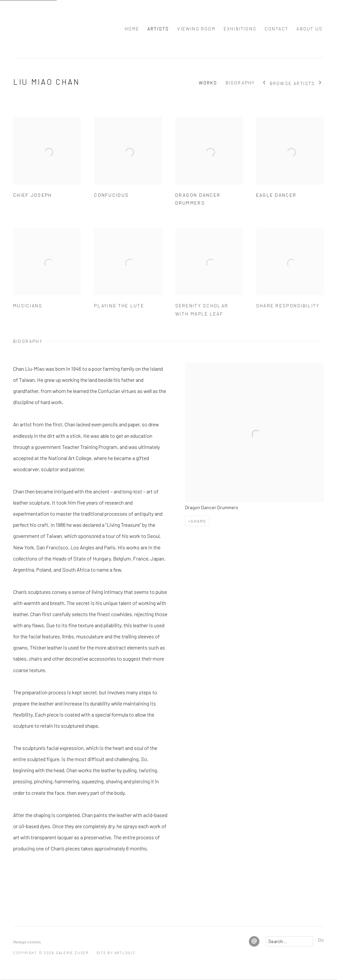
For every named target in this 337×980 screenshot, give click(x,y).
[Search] (290, 941)
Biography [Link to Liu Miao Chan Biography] (240, 83)
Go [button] (321, 940)
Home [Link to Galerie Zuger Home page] (132, 29)
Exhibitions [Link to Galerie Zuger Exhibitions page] (240, 29)
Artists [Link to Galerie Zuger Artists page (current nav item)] (158, 29)
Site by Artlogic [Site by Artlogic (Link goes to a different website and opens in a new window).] (116, 953)
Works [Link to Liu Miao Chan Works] (208, 83)
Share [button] (198, 521)
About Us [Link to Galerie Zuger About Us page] (309, 29)
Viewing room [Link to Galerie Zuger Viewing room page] (196, 29)
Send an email (254, 941)
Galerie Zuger (43, 29)
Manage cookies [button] (27, 942)
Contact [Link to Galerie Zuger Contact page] (276, 29)
